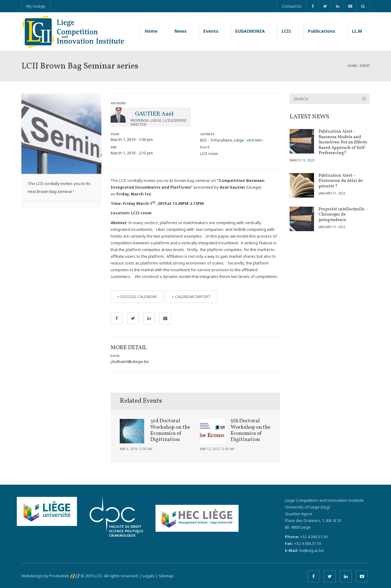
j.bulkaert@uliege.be (130, 361)
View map (254, 140)
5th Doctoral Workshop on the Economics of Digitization (250, 430)
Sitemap (166, 576)
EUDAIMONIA (250, 31)
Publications (322, 31)
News (181, 31)
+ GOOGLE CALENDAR (137, 297)
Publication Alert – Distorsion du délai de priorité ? (341, 181)
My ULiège (36, 6)
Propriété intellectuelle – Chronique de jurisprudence (343, 215)
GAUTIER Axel (154, 114)
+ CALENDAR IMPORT (191, 297)
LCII (286, 31)
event (365, 66)
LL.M (357, 31)
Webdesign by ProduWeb (51, 576)
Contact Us (292, 6)
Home (151, 31)
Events (211, 31)
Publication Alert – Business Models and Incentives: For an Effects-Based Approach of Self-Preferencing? (344, 142)
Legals (149, 576)
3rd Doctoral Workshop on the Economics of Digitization (170, 430)
